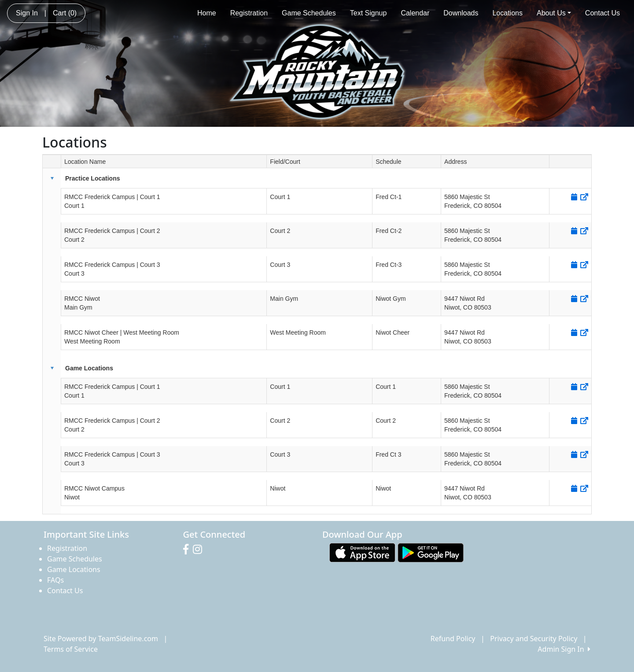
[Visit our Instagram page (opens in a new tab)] (200, 550)
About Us (554, 13)
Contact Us (603, 13)
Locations (507, 13)
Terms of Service (71, 649)
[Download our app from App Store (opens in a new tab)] (362, 552)
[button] (52, 178)
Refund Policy (453, 639)
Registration (249, 13)
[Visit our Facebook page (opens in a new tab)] (188, 550)
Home (207, 13)
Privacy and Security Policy (534, 639)
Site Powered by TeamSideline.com (101, 639)
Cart (65, 13)
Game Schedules (309, 13)
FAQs (55, 580)
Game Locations (74, 569)
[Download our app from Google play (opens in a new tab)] (431, 552)
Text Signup (369, 13)
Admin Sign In (564, 649)
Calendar (415, 13)
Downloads (461, 13)
